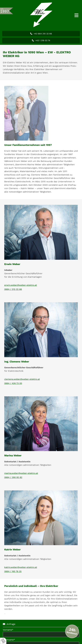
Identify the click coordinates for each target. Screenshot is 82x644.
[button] (72, 16)
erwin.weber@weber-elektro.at (21, 285)
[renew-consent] (3, 641)
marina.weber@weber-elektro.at (21, 473)
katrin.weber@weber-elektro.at (21, 567)
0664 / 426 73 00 (13, 383)
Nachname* (9, 640)
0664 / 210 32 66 (13, 289)
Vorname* (8, 630)
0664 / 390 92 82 (13, 477)
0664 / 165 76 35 (13, 571)
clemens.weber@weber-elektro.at (22, 379)
